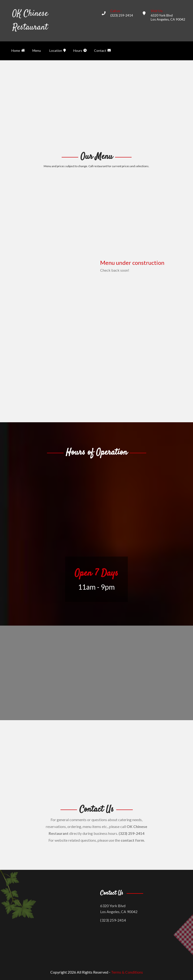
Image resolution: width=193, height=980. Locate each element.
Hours (80, 51)
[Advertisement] (96, 105)
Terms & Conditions (127, 972)
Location (58, 51)
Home (18, 51)
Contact (102, 51)
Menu (37, 50)
